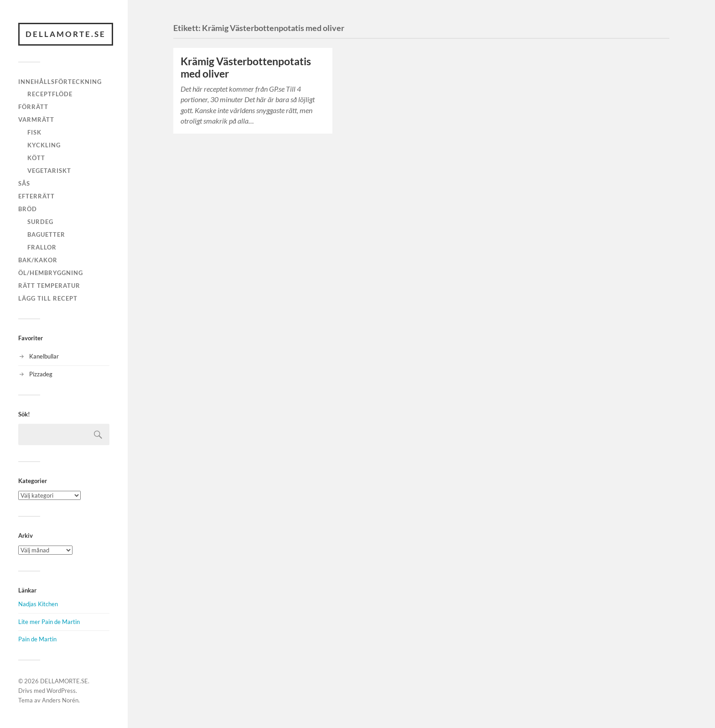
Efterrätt (36, 196)
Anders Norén (60, 700)
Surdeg (40, 222)
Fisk (34, 132)
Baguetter (46, 234)
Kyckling (44, 145)
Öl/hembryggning (51, 273)
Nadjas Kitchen (38, 604)
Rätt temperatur (49, 286)
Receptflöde (50, 94)
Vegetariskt (49, 171)
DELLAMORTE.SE (66, 34)
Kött (36, 158)
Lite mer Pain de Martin (49, 622)
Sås (24, 183)
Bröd (28, 209)
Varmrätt (36, 120)
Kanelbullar (44, 356)
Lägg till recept (48, 298)
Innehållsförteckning (60, 82)
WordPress (61, 691)
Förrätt (33, 107)
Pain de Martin (37, 639)
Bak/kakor (38, 260)
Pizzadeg (41, 374)
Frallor (42, 247)
